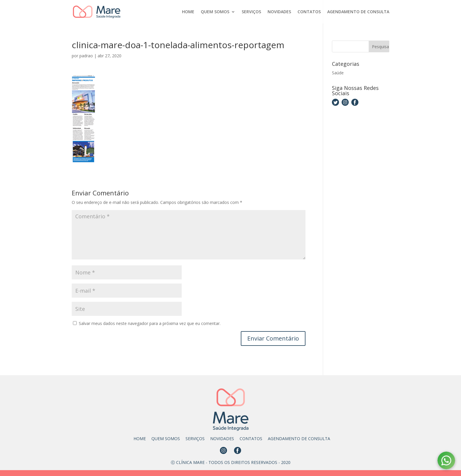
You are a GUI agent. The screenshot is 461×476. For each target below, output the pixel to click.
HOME (188, 12)
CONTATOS (309, 12)
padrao (86, 56)
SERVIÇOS (251, 12)
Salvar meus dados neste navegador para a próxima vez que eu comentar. (150, 323)
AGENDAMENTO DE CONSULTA (358, 12)
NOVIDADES (279, 12)
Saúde (338, 73)
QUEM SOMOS (215, 12)
